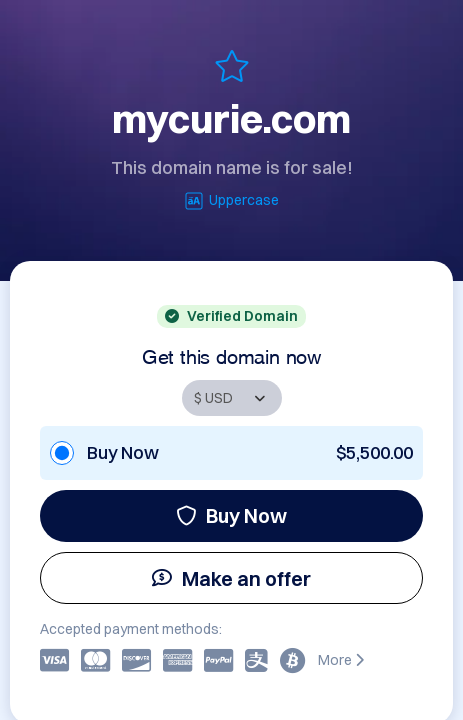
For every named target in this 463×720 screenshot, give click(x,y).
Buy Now (231, 515)
